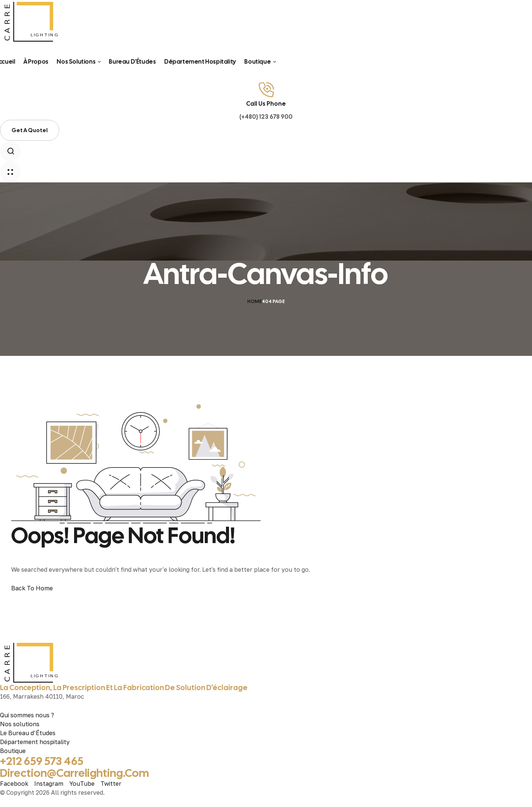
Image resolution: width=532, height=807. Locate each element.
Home (254, 301)
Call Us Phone (266, 104)
